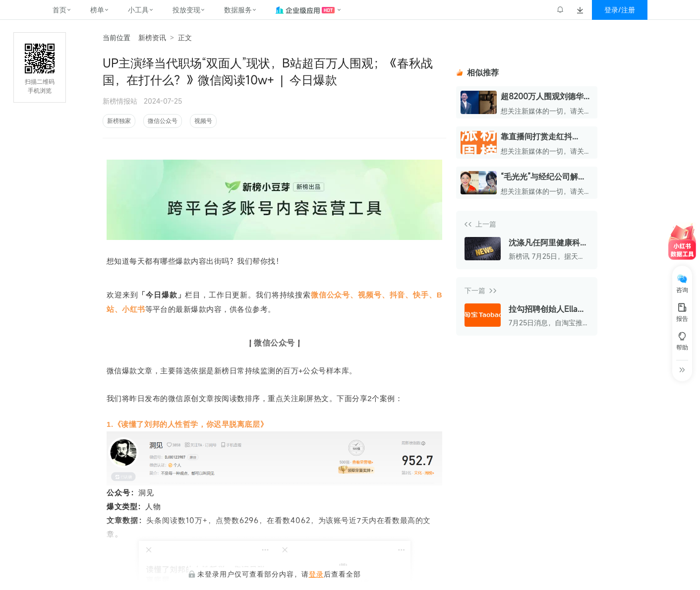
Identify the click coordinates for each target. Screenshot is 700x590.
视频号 (203, 120)
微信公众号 (163, 120)
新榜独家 (119, 120)
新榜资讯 (152, 37)
